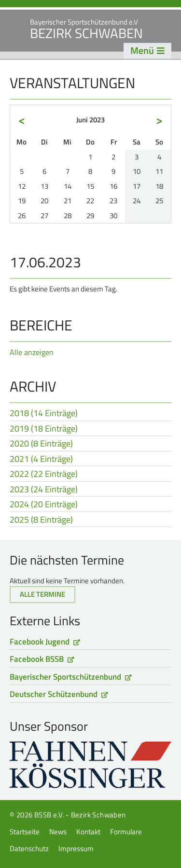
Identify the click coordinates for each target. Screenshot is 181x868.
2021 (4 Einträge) (41, 460)
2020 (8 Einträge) (41, 444)
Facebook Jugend (40, 642)
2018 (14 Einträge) (44, 414)
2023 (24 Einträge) (44, 490)
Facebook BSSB (37, 659)
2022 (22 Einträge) (44, 474)
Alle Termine (42, 594)
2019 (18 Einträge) (44, 429)
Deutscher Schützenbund (54, 694)
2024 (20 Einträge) (44, 505)
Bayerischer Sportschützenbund (65, 677)
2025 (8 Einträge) (41, 520)
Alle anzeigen (32, 352)
